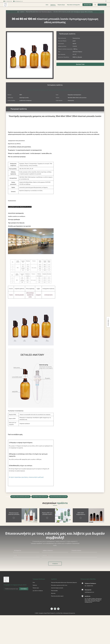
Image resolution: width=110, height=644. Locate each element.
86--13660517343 (89, 586)
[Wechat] (58, 609)
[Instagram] (55, 609)
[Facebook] (52, 609)
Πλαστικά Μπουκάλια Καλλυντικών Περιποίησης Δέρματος (39, 12)
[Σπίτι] (18, 12)
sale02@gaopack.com (19, 1)
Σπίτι (47, 5)
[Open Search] (95, 5)
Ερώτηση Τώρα (88, 5)
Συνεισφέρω (24, 589)
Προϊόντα (53, 5)
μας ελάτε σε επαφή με (73, 5)
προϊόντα (22, 12)
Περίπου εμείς (61, 5)
